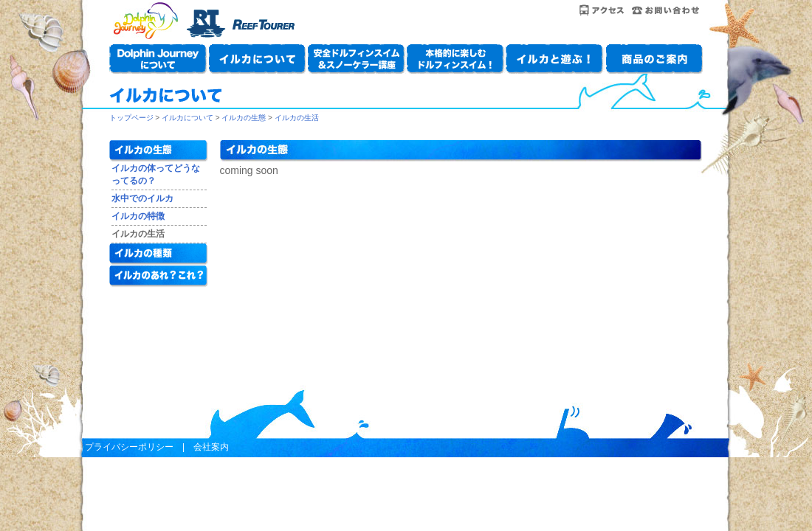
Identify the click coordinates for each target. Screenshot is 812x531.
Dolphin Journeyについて (159, 59)
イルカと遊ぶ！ (554, 59)
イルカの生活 (297, 118)
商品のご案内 (653, 59)
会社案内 (211, 447)
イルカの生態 (244, 118)
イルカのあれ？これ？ (159, 277)
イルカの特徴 (138, 216)
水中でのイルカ (142, 198)
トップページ (131, 118)
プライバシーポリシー (129, 447)
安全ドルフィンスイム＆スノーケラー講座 (357, 59)
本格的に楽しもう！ (455, 59)
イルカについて (258, 59)
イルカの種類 (159, 254)
